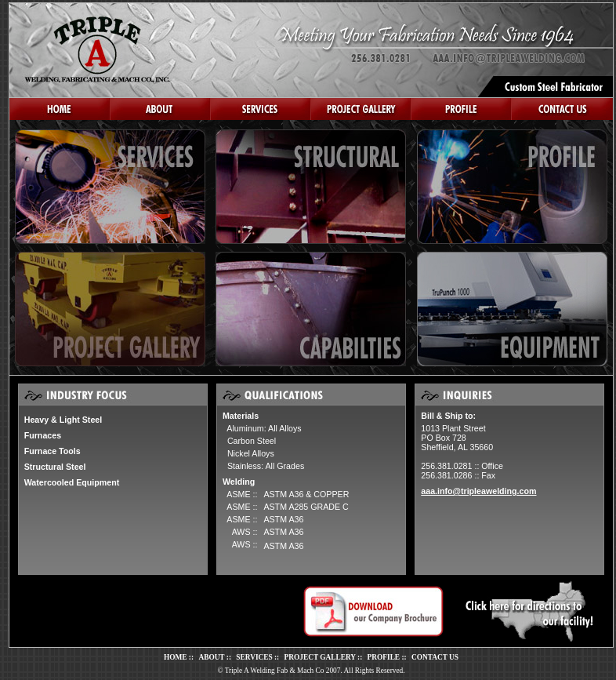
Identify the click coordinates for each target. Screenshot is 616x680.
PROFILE (384, 657)
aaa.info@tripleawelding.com (478, 491)
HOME (176, 657)
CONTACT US (435, 657)
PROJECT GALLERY (320, 657)
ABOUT (211, 657)
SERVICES (254, 657)
